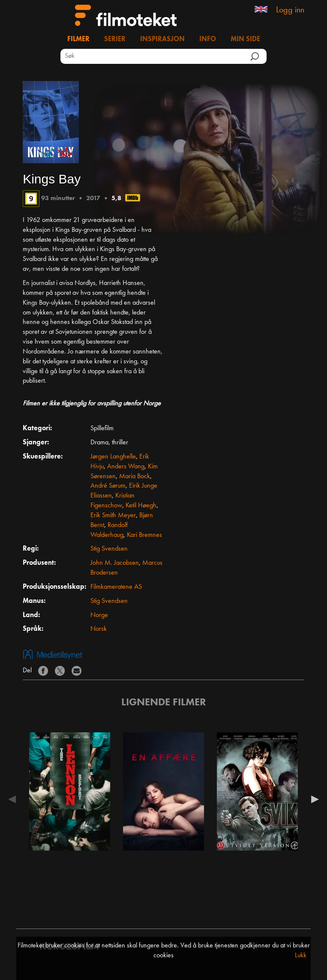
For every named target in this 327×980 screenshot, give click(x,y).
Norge (99, 615)
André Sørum (108, 486)
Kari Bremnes (144, 535)
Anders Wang (126, 467)
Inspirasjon (162, 39)
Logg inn (290, 10)
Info (208, 39)
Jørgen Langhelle (113, 457)
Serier (115, 39)
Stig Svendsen (109, 549)
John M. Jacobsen (115, 563)
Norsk (99, 629)
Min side (245, 39)
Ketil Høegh (141, 506)
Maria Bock (135, 477)
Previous (14, 799)
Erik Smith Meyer (113, 515)
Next (313, 799)
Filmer (78, 39)
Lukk (301, 956)
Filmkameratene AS (116, 587)
